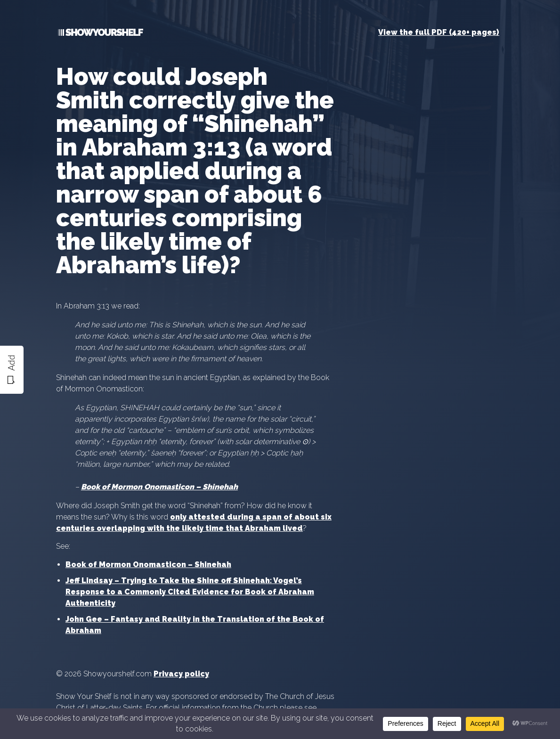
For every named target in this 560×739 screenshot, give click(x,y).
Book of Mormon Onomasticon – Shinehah (148, 564)
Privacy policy (181, 674)
